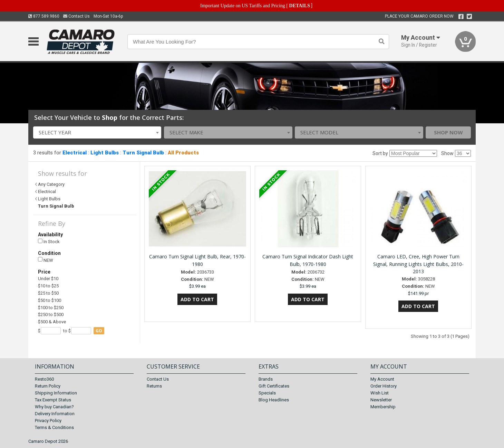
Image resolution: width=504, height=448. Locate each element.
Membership (383, 407)
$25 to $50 (48, 293)
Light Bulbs (105, 153)
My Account (382, 379)
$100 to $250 (51, 308)
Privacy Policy (48, 421)
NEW (46, 260)
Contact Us (76, 16)
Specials (267, 393)
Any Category (51, 184)
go (99, 331)
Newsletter (381, 400)
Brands (266, 379)
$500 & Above (52, 322)
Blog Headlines (274, 400)
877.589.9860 (44, 16)
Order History (384, 386)
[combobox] (97, 132)
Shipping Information (56, 393)
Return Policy (48, 386)
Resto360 (44, 379)
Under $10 (48, 279)
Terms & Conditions (54, 427)
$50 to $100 (50, 300)
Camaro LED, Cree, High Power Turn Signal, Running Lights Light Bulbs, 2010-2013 (418, 264)
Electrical (75, 153)
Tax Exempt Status (53, 400)
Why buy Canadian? (54, 407)
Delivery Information (55, 414)
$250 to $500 (51, 314)
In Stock (49, 242)
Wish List (380, 393)
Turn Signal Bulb (143, 153)
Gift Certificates (274, 386)
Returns (154, 386)
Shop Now (448, 132)
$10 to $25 (48, 286)
